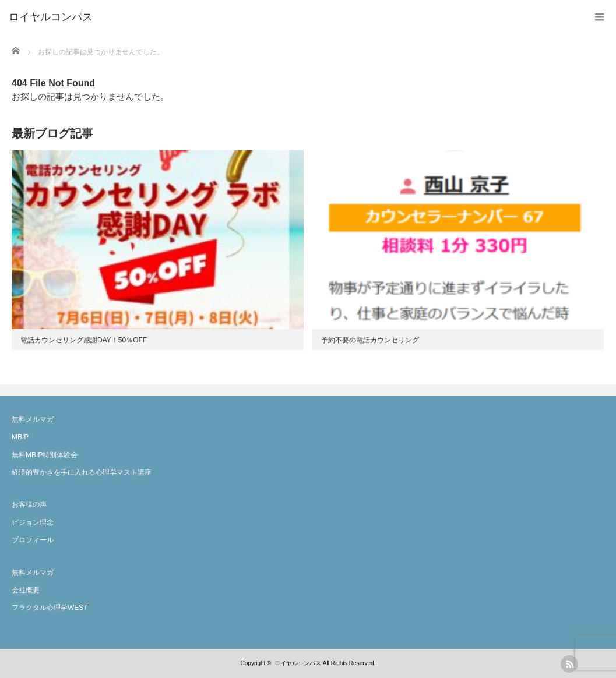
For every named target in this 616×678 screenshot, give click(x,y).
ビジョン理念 (33, 522)
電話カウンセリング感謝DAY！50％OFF (84, 340)
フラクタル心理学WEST (50, 608)
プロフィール (33, 540)
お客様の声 (29, 504)
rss (569, 664)
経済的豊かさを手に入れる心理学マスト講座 (82, 472)
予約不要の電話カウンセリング (370, 340)
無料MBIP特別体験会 (45, 455)
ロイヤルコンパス (298, 663)
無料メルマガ (33, 419)
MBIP (20, 437)
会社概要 (26, 590)
